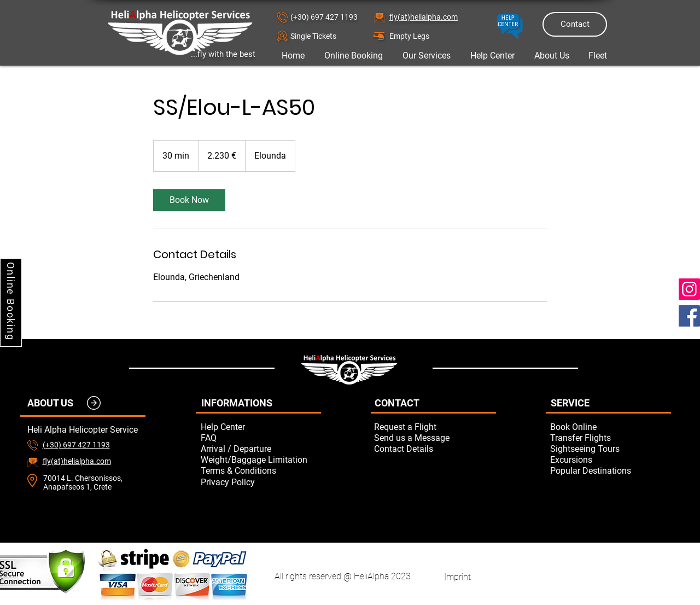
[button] (329, 36)
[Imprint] (457, 577)
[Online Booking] (11, 302)
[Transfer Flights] (610, 438)
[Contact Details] (434, 449)
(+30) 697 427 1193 (324, 17)
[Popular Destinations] (610, 470)
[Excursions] (610, 459)
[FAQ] (261, 438)
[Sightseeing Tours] (610, 449)
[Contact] (575, 24)
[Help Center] (261, 427)
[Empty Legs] (428, 36)
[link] (189, 200)
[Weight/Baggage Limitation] (261, 459)
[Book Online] (610, 427)
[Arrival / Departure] (261, 449)
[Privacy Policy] (261, 482)
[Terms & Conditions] (261, 470)
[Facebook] (689, 316)
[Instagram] (689, 289)
